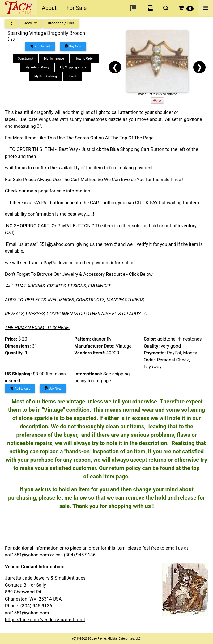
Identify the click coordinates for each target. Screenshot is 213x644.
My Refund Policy (37, 67)
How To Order (84, 58)
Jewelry (30, 23)
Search (72, 76)
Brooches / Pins (61, 23)
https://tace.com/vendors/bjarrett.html (45, 620)
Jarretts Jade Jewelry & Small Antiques (45, 578)
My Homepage (54, 58)
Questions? (26, 58)
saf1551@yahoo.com (52, 244)
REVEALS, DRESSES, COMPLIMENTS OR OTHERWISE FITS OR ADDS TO (76, 314)
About (49, 8)
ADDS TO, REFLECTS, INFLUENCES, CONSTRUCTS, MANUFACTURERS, (75, 300)
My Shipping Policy (73, 67)
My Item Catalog (46, 76)
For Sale (77, 8)
